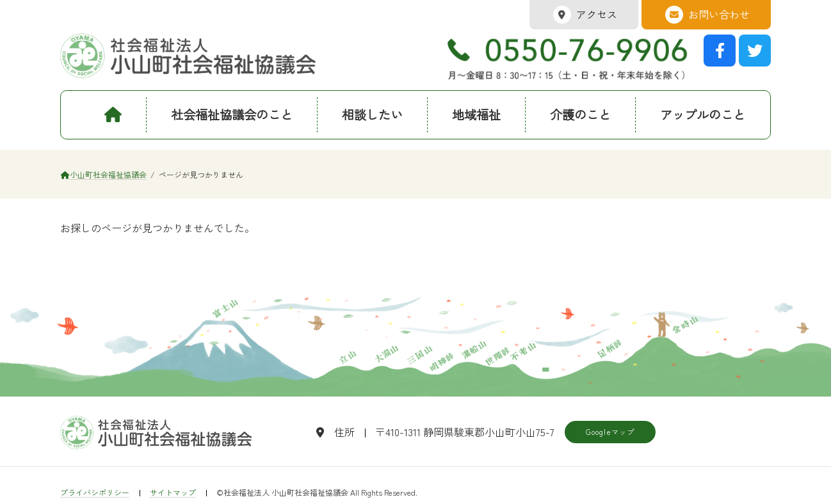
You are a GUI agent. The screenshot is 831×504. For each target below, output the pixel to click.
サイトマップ (173, 492)
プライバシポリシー (95, 492)
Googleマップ (610, 432)
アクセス (584, 15)
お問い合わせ (706, 15)
